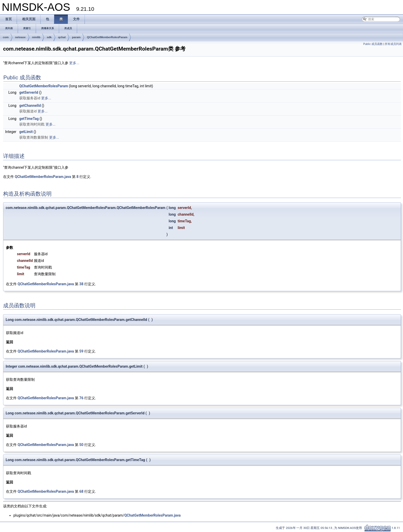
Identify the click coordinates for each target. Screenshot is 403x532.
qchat (62, 37)
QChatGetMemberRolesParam (107, 37)
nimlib (36, 37)
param (76, 37)
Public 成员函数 (373, 44)
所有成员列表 (393, 44)
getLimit (26, 132)
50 (81, 445)
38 (81, 284)
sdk (49, 37)
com (6, 37)
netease (20, 37)
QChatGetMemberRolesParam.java (43, 177)
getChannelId (30, 106)
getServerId (29, 92)
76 (81, 398)
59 (81, 351)
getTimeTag (29, 119)
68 (81, 491)
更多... (74, 63)
